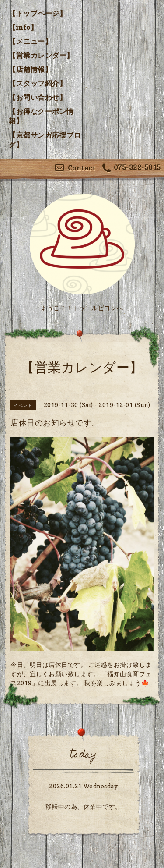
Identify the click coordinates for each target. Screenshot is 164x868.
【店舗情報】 (30, 69)
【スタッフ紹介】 (38, 83)
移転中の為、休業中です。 (84, 806)
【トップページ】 (38, 13)
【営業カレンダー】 (41, 55)
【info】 (23, 27)
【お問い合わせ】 (38, 97)
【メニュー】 (30, 41)
